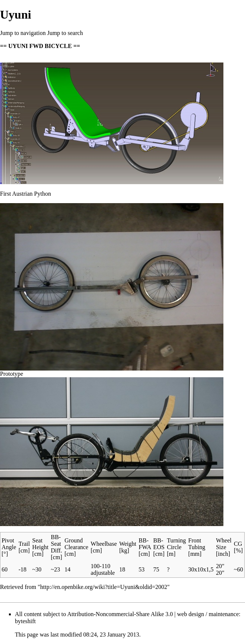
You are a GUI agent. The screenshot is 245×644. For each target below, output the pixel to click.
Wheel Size (224, 544)
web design (191, 614)
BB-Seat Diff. (57, 544)
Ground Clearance (76, 544)
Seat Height (41, 544)
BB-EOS (159, 544)
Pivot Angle (9, 544)
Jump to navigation (23, 33)
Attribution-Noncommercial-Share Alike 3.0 (120, 614)
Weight (128, 544)
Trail (24, 544)
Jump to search (65, 33)
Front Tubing (197, 544)
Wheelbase (104, 544)
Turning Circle (176, 544)
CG (238, 544)
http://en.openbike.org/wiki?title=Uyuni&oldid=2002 (104, 587)
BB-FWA (145, 544)
